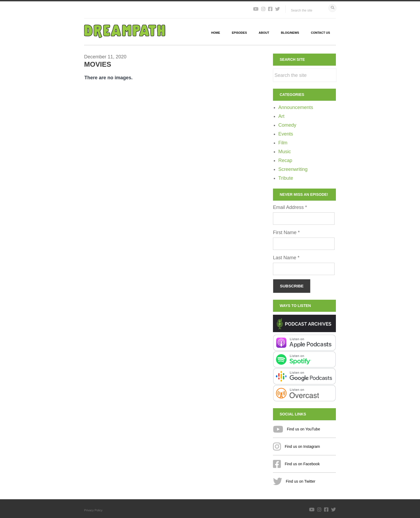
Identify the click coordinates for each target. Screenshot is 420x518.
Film (283, 143)
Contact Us (320, 33)
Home (216, 33)
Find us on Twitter (294, 481)
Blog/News (290, 33)
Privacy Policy (93, 510)
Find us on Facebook (296, 464)
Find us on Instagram (296, 446)
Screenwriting (293, 169)
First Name (286, 232)
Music (285, 152)
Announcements (296, 107)
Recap (285, 160)
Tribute (286, 178)
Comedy (287, 125)
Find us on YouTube (297, 429)
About (264, 33)
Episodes (239, 33)
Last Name (286, 258)
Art (281, 116)
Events (286, 134)
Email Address (290, 207)
